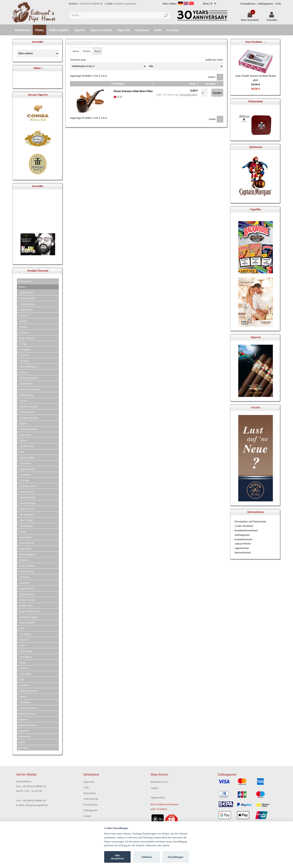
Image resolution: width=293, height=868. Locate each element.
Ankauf (154, 788)
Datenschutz (89, 793)
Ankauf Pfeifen (243, 544)
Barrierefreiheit (243, 552)
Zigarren (79, 30)
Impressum (89, 782)
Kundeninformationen (246, 530)
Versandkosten (248, 4)
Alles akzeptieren (118, 857)
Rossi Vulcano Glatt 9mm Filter (133, 91)
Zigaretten (123, 30)
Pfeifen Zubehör (59, 30)
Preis (192, 84)
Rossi (98, 51)
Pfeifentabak (22, 30)
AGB (278, 4)
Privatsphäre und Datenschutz (250, 521)
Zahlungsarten (265, 4)
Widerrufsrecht (91, 799)
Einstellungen (176, 857)
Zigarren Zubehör (101, 30)
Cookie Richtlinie (244, 526)
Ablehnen (146, 857)
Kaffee (158, 30)
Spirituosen (142, 30)
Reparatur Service (159, 782)
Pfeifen (39, 30)
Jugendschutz (242, 548)
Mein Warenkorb (250, 18)
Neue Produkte (254, 42)
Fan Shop (173, 30)
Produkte (118, 84)
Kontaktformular (243, 539)
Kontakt (87, 816)
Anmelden (272, 18)
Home (76, 51)
